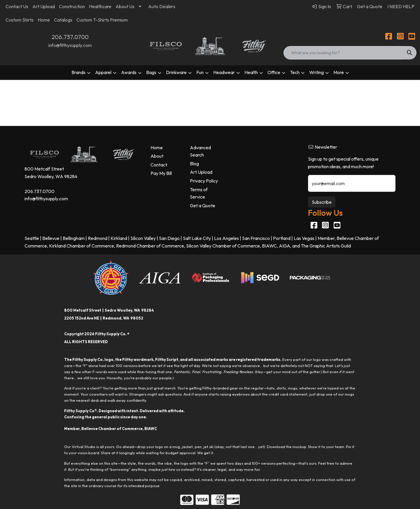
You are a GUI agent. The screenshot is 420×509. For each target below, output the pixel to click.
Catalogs (63, 20)
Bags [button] (151, 72)
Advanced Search (200, 151)
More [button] (339, 72)
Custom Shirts (20, 20)
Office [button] (274, 72)
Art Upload (44, 6)
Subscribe (322, 202)
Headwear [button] (224, 72)
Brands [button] (78, 72)
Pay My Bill (161, 173)
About (157, 156)
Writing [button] (316, 72)
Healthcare (100, 6)
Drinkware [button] (176, 72)
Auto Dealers (162, 6)
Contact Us (17, 6)
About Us (125, 6)
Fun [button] (200, 72)
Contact (159, 165)
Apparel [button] (103, 72)
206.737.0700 (70, 37)
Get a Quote (203, 206)
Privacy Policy (204, 181)
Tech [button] (295, 72)
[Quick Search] (343, 53)
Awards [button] (129, 72)
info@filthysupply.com (70, 45)
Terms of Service (199, 193)
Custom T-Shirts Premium (102, 20)
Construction (72, 6)
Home (44, 20)
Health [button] (251, 72)
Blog (194, 164)
